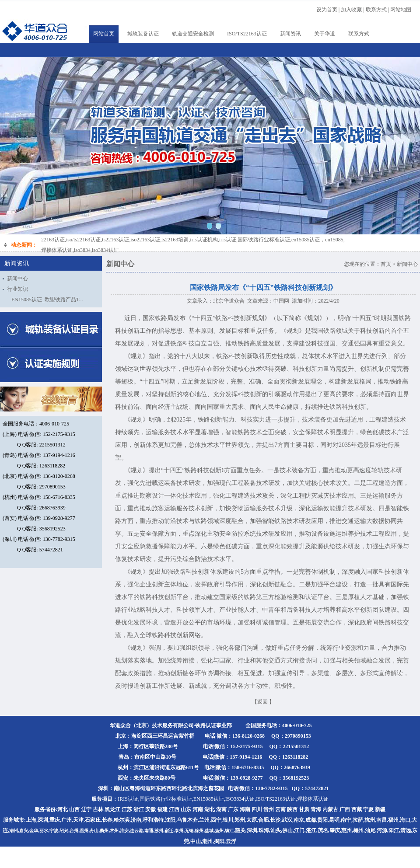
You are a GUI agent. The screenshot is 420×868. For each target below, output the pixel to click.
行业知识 (17, 289)
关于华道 (325, 34)
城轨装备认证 (143, 34)
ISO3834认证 (240, 799)
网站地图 (401, 10)
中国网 (281, 301)
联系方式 (359, 34)
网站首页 (104, 34)
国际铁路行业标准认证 (166, 799)
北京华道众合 (229, 301)
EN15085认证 (209, 799)
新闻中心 (17, 279)
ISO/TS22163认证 (247, 34)
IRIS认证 (128, 799)
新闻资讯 (290, 34)
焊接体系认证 (313, 799)
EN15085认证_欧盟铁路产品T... (47, 300)
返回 (262, 702)
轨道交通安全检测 (193, 34)
